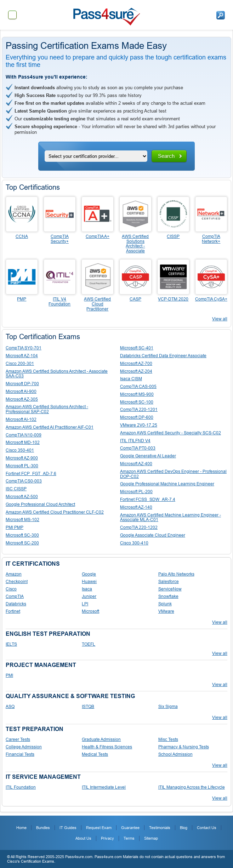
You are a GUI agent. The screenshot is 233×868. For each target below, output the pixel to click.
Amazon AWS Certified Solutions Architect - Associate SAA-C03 (57, 374)
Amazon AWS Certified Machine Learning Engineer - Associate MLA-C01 (171, 518)
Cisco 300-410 (134, 543)
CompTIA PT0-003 (138, 448)
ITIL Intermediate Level (104, 787)
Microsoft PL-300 (22, 466)
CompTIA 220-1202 (139, 527)
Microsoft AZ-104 (22, 356)
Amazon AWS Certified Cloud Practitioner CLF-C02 (55, 512)
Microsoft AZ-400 (136, 464)
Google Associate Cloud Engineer (153, 535)
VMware (166, 611)
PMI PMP (15, 527)
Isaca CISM (131, 379)
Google (89, 574)
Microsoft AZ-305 (22, 399)
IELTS (11, 644)
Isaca (87, 589)
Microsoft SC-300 (22, 535)
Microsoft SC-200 (22, 543)
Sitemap (151, 838)
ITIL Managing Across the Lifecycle (192, 787)
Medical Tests (95, 754)
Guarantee (130, 828)
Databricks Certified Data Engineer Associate (163, 356)
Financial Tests (20, 754)
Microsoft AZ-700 (136, 364)
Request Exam (99, 828)
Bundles (43, 828)
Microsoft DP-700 (22, 384)
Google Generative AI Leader (148, 456)
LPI (85, 604)
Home (21, 828)
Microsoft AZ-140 (136, 507)
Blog (184, 828)
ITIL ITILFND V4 (135, 441)
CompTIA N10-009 (24, 435)
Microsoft (90, 611)
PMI (9, 675)
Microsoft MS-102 (22, 520)
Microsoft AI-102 (21, 419)
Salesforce (169, 582)
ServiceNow (170, 589)
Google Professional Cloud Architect (40, 504)
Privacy (107, 838)
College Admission (24, 747)
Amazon (14, 574)
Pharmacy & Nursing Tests (184, 747)
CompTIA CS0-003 (24, 481)
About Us (83, 838)
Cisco (11, 589)
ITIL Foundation (21, 787)
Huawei (89, 582)
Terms (129, 838)
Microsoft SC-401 (137, 348)
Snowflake (168, 596)
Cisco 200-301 (20, 364)
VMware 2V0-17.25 (139, 425)
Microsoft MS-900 (137, 394)
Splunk (165, 604)
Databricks (16, 604)
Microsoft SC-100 (137, 402)
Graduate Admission (101, 739)
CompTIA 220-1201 (139, 410)
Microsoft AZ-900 (22, 458)
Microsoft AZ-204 (136, 371)
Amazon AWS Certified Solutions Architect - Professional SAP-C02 (47, 409)
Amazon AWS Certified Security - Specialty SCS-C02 (171, 433)
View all (220, 319)
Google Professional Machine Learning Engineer (167, 484)
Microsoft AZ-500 (22, 497)
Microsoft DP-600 (137, 417)
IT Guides (68, 828)
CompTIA (15, 596)
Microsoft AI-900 (21, 392)
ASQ (10, 707)
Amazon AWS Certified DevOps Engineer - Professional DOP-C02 (173, 474)
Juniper (89, 596)
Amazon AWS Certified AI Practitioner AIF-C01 (50, 427)
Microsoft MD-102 (23, 442)
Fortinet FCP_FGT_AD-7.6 (31, 474)
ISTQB (88, 707)
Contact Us (207, 828)
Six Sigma (168, 707)
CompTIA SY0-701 (24, 348)
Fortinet (13, 611)
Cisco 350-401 (20, 450)
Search (166, 156)
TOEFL (89, 644)
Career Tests (18, 739)
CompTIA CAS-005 (138, 387)
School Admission (175, 754)
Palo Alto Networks (176, 574)
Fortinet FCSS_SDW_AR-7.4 (148, 499)
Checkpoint (17, 582)
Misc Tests (168, 739)
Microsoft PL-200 (136, 492)
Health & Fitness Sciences (107, 747)
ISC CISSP (16, 489)
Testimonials (160, 828)
